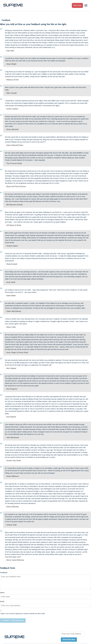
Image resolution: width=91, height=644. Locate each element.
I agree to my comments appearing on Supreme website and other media (22, 614)
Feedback (4, 572)
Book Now (77, 5)
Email (2, 601)
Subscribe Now (69, 640)
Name (2, 593)
